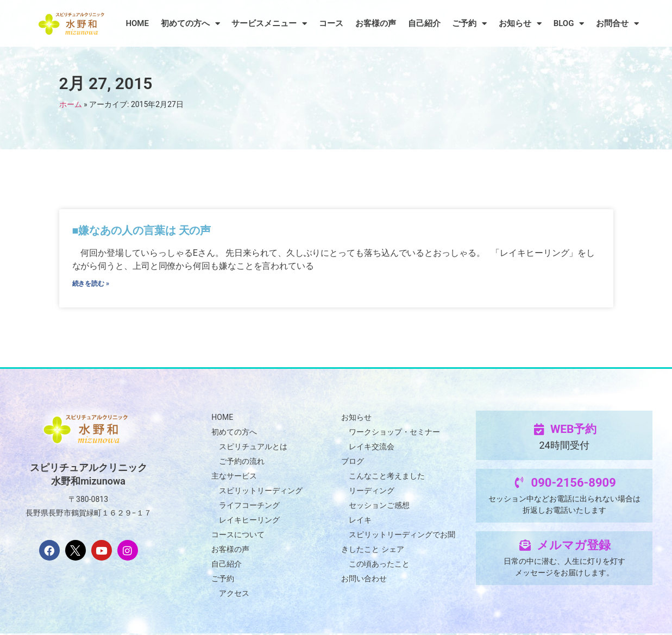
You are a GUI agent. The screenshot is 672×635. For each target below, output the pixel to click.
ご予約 (469, 24)
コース (331, 23)
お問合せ (617, 24)
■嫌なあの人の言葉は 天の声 (142, 230)
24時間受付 (564, 447)
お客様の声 (376, 23)
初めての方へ (190, 24)
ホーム (71, 104)
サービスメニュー (269, 24)
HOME (137, 23)
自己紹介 (424, 23)
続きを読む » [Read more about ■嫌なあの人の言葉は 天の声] (91, 285)
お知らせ (520, 24)
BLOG (569, 24)
